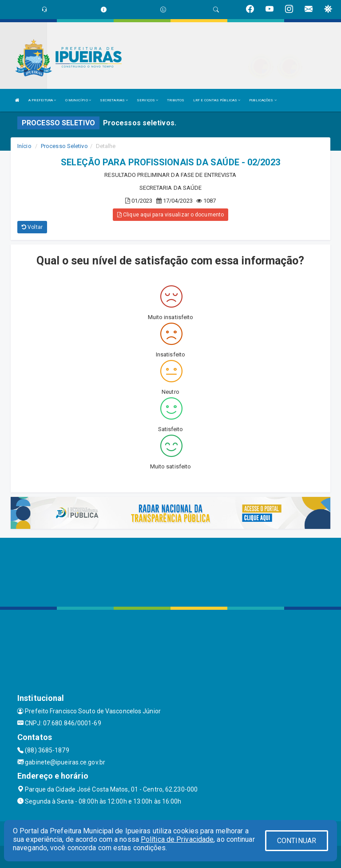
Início (24, 146)
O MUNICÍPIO (78, 100)
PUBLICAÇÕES (263, 100)
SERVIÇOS (147, 100)
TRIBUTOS (176, 100)
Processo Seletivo (64, 146)
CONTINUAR (297, 841)
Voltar (32, 227)
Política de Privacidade (177, 839)
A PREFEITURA (42, 100)
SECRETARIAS (114, 100)
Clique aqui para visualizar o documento (170, 215)
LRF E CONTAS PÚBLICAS (217, 100)
